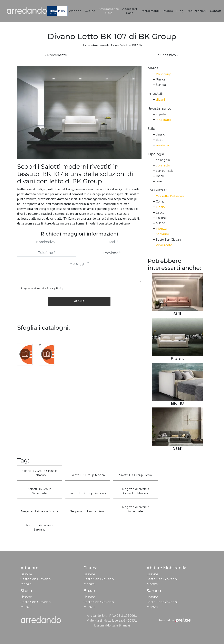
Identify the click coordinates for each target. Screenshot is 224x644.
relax (159, 181)
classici (161, 134)
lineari (160, 176)
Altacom (30, 568)
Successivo (168, 55)
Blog (180, 11)
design (161, 140)
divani (160, 100)
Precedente (56, 55)
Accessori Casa (130, 11)
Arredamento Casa (109, 11)
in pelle (161, 114)
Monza (161, 228)
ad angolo (163, 160)
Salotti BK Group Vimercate (40, 491)
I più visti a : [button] (157, 190)
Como (160, 201)
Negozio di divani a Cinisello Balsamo (136, 491)
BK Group (164, 74)
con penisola (165, 171)
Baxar (89, 591)
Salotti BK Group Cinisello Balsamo (40, 473)
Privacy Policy (55, 288)
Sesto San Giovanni (169, 240)
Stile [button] (151, 129)
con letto (163, 165)
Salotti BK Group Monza (88, 475)
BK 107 (137, 45)
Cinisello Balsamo (170, 196)
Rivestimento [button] (159, 108)
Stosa (26, 591)
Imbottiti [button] (155, 94)
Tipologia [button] (156, 154)
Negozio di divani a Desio (88, 511)
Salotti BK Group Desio (136, 475)
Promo (168, 11)
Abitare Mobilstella (167, 568)
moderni (163, 145)
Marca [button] (153, 68)
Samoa (161, 85)
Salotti (125, 45)
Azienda (75, 11)
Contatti (216, 11)
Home (86, 45)
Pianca (161, 79)
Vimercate (164, 245)
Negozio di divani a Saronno (40, 527)
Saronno (162, 234)
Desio (160, 207)
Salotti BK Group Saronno (88, 493)
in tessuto (164, 120)
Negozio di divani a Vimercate (136, 509)
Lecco (160, 212)
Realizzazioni (197, 11)
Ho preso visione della (42, 288)
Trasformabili (150, 11)
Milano (160, 223)
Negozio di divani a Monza (40, 511)
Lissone (161, 218)
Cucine (90, 11)
